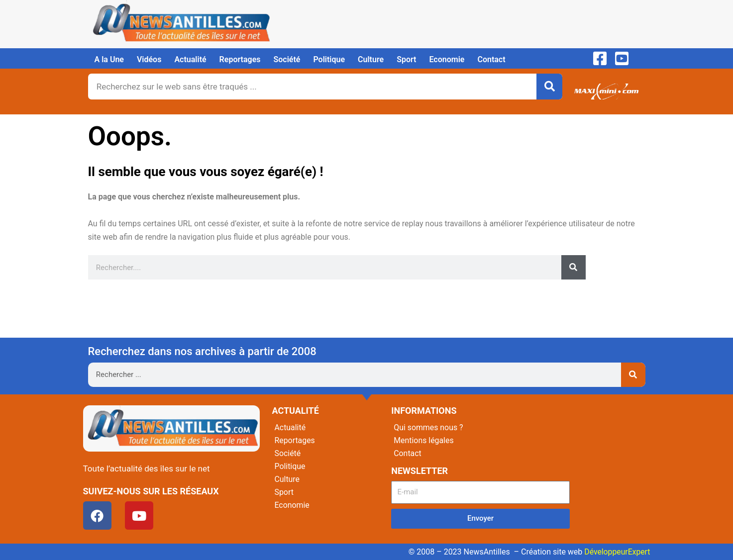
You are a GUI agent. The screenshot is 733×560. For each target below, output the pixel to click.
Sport (406, 59)
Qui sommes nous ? (428, 427)
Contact (491, 59)
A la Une (109, 59)
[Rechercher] (549, 87)
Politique (329, 59)
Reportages (240, 59)
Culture (371, 59)
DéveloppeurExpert (617, 552)
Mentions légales (424, 440)
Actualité (190, 59)
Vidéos (149, 59)
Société (287, 59)
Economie (447, 59)
